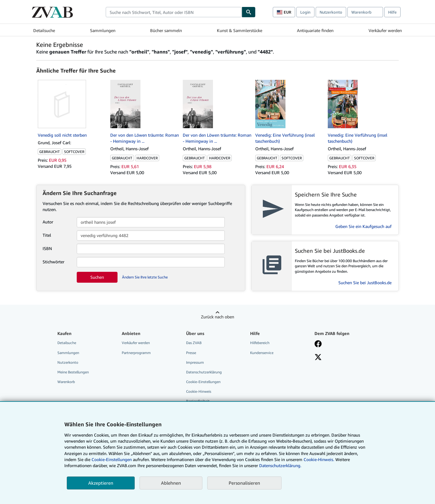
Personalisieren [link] (244, 483)
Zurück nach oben (217, 317)
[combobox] (174, 12)
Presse (191, 353)
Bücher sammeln (166, 30)
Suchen (97, 277)
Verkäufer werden (385, 30)
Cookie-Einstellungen (112, 459)
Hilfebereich (260, 343)
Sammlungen (103, 30)
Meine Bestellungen (73, 372)
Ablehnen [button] (171, 483)
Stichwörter (53, 262)
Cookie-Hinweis (199, 391)
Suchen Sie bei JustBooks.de (365, 283)
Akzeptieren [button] (101, 483)
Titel (47, 235)
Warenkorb (66, 382)
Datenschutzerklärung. (280, 465)
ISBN (47, 248)
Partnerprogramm (136, 353)
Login (305, 12)
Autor (48, 222)
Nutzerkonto (331, 12)
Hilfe (392, 12)
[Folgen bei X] (318, 358)
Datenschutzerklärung (204, 372)
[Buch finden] (249, 12)
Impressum (195, 362)
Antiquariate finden (315, 30)
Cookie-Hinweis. (319, 459)
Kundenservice (262, 353)
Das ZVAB (194, 343)
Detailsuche (44, 30)
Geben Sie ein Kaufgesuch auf (363, 226)
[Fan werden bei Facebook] (318, 344)
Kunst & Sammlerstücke (240, 30)
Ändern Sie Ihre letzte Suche (145, 277)
